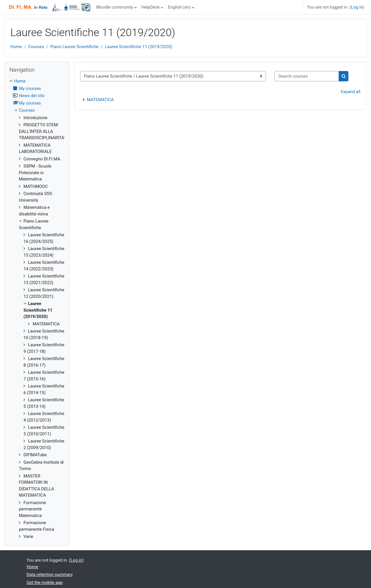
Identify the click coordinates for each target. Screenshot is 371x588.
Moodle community (115, 7)
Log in (357, 7)
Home (16, 47)
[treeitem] (37, 309)
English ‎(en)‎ (179, 7)
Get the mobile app (45, 583)
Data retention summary (50, 575)
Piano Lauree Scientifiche (75, 47)
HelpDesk (151, 7)
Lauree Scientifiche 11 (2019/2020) (139, 47)
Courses (36, 47)
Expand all (351, 92)
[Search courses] (307, 76)
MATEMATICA (100, 100)
